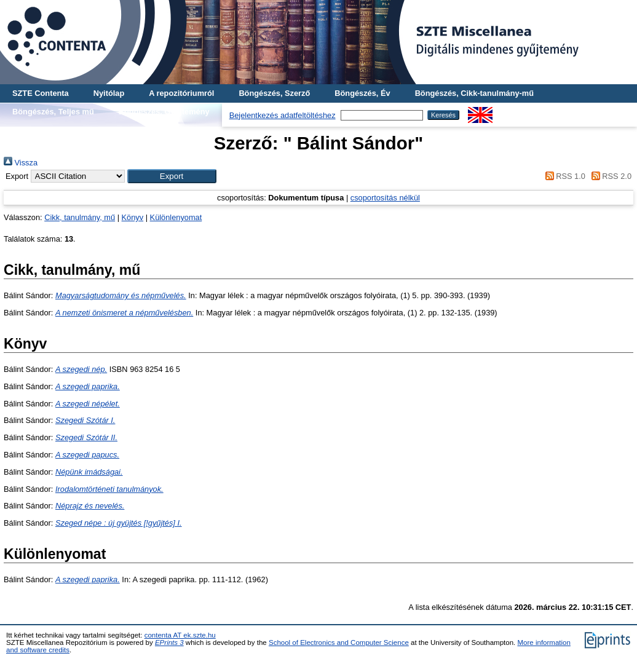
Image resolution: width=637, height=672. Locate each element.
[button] (172, 176)
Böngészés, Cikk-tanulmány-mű (474, 93)
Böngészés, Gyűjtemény (164, 112)
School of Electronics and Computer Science (339, 642)
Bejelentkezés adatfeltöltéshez (283, 115)
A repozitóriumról (181, 93)
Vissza (21, 163)
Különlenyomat (176, 217)
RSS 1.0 (563, 176)
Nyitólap (109, 93)
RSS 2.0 (609, 176)
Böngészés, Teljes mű (53, 112)
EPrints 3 (169, 642)
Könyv (133, 217)
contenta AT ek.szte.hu (180, 635)
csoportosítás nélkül (385, 198)
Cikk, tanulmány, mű (80, 217)
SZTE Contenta (41, 93)
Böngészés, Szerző (274, 93)
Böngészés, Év (362, 93)
